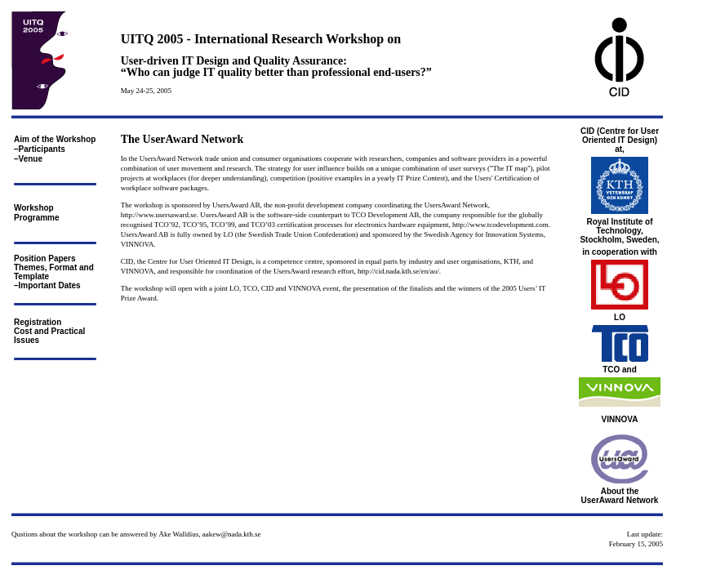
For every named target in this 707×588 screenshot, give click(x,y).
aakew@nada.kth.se (232, 534)
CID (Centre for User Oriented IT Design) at (620, 140)
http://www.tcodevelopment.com (500, 225)
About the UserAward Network (620, 496)
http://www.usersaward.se (159, 215)
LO (620, 317)
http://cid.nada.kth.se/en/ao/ (398, 271)
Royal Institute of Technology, (619, 226)
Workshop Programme (37, 213)
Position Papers (45, 258)
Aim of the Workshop (55, 149)
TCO (611, 370)
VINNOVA (620, 419)
